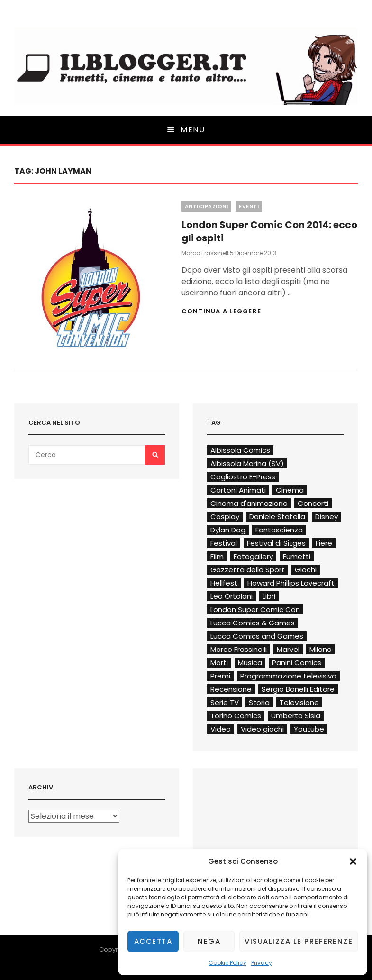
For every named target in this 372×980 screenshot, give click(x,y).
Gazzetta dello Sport (248, 570)
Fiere (324, 543)
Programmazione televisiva (288, 676)
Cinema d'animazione (249, 503)
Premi (220, 676)
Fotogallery (253, 556)
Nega (209, 941)
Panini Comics (297, 663)
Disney (327, 517)
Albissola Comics (240, 450)
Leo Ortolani (231, 596)
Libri (269, 596)
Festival (224, 543)
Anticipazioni (207, 206)
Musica (250, 663)
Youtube (309, 729)
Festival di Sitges (276, 543)
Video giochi (262, 729)
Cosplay (225, 517)
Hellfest (224, 583)
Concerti (313, 503)
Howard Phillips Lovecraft (291, 583)
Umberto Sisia (296, 716)
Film (217, 556)
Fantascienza (279, 530)
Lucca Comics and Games (257, 636)
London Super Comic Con (255, 609)
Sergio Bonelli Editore (298, 689)
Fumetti (297, 556)
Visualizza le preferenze (299, 941)
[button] (353, 861)
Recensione (231, 689)
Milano (321, 649)
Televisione (299, 702)
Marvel (288, 649)
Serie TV (225, 702)
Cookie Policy (227, 963)
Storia (259, 702)
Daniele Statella (277, 517)
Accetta (153, 941)
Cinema (290, 490)
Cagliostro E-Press (243, 477)
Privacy (262, 963)
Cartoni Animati (238, 490)
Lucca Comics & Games (253, 623)
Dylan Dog (228, 530)
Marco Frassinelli (206, 253)
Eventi (249, 206)
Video (221, 729)
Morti (219, 663)
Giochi (306, 570)
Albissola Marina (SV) (247, 463)
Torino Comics (236, 716)
